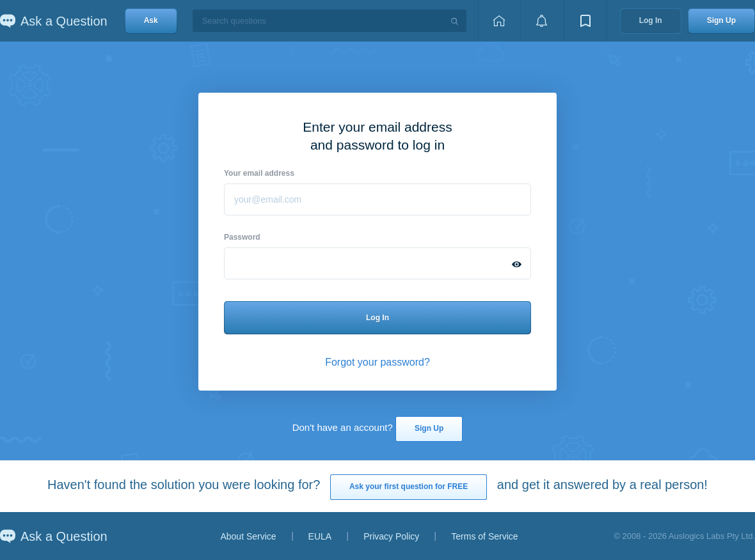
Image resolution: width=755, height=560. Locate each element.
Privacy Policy (391, 536)
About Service (248, 536)
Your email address (259, 173)
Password (242, 237)
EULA (320, 536)
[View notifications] (542, 21)
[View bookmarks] (585, 21)
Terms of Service (484, 536)
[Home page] (499, 21)
